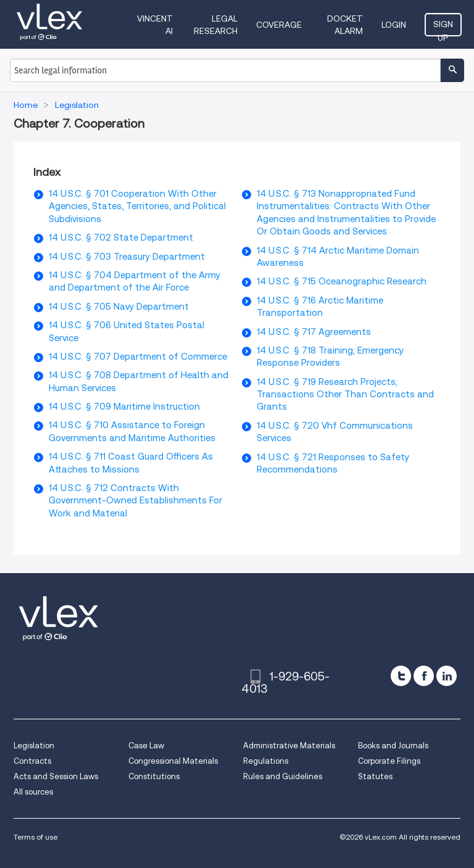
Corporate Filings (389, 761)
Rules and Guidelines (283, 776)
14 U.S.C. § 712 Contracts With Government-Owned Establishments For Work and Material (135, 501)
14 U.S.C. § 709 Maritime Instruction (124, 407)
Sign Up (443, 28)
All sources (33, 792)
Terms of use (35, 837)
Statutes (375, 776)
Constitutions (154, 776)
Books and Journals (393, 746)
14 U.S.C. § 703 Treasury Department (127, 257)
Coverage (279, 25)
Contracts (32, 761)
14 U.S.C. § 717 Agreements (314, 332)
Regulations (266, 761)
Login (394, 25)
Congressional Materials (173, 761)
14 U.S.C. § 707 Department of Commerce (138, 357)
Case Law (146, 746)
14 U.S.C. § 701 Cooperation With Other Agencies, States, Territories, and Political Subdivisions (137, 206)
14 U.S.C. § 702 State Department (121, 238)
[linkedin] (447, 676)
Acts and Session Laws (56, 776)
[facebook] (424, 676)
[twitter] (401, 676)
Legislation (34, 746)
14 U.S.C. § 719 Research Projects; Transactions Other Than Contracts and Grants (345, 395)
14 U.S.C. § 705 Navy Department (119, 307)
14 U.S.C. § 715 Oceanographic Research (342, 281)
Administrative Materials (289, 746)
